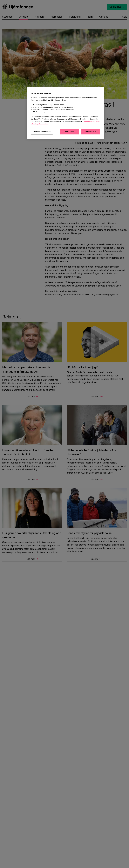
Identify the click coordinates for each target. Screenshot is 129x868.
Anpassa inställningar (42, 131)
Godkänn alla (91, 131)
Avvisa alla (69, 131)
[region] (65, 113)
